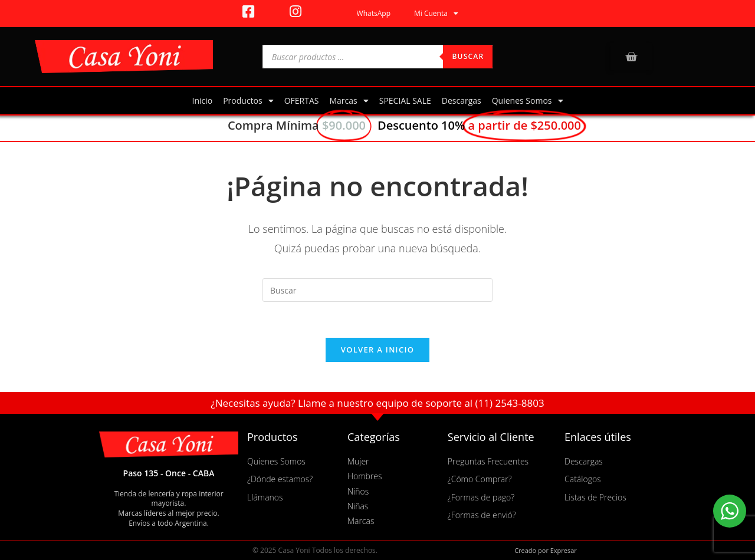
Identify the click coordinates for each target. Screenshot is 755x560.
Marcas (349, 101)
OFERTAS (302, 101)
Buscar (468, 56)
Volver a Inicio (377, 350)
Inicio (202, 101)
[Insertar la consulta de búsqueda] (377, 290)
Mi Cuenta (436, 14)
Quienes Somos (528, 101)
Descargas (462, 101)
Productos (248, 101)
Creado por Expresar (546, 550)
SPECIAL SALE (405, 101)
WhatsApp (374, 13)
